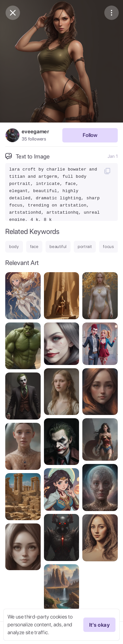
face (34, 247)
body (14, 247)
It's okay (99, 625)
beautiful (58, 247)
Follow (90, 135)
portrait (85, 247)
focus (108, 247)
